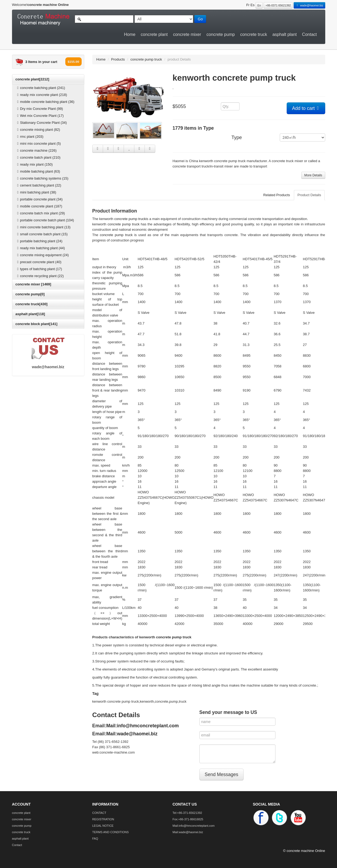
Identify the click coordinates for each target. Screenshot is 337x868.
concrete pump (221, 34)
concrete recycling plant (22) (40, 276)
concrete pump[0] (30, 294)
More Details (313, 175)
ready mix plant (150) (34, 164)
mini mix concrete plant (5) (38, 144)
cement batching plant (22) (39, 185)
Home (130, 34)
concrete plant (154, 34)
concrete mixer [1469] (33, 284)
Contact (309, 34)
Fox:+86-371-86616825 (188, 819)
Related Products (277, 195)
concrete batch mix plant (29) (40, 213)
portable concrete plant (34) (39, 199)
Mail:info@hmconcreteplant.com (143, 726)
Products (118, 59)
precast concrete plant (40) (39, 262)
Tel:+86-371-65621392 (187, 813)
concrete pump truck (146, 59)
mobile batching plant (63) (38, 171)
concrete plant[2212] (32, 79)
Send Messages (222, 774)
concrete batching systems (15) (42, 178)
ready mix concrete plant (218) (41, 95)
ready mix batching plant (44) (40, 248)
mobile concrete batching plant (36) (45, 102)
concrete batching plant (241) (41, 88)
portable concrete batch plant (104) (45, 220)
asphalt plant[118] (30, 314)
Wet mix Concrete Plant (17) (40, 116)
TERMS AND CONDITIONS (111, 832)
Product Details (309, 195)
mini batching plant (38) (36, 192)
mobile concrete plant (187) (39, 206)
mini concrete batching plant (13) (43, 227)
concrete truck (253, 34)
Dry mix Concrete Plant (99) (39, 109)
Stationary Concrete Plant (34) (41, 123)
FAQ (95, 839)
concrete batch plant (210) (38, 157)
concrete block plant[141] (37, 324)
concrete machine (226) (36, 150)
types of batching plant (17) (39, 269)
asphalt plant (285, 34)
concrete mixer (187, 34)
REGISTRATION (103, 819)
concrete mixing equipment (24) (42, 255)
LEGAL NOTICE (103, 826)
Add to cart (306, 108)
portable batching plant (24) (39, 241)
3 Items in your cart (41, 62)
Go (200, 19)
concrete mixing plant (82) (38, 130)
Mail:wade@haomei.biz (132, 734)
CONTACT (99, 813)
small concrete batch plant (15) (42, 234)
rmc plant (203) (30, 137)
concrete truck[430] (32, 304)
